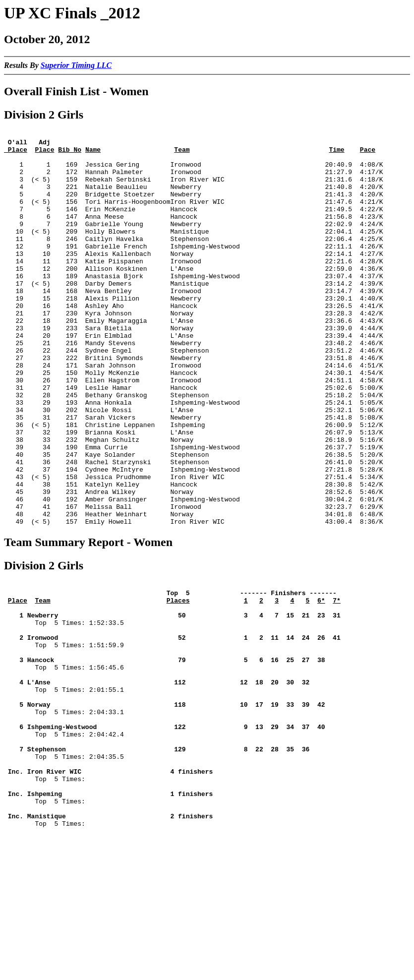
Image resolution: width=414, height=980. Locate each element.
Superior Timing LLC (76, 65)
